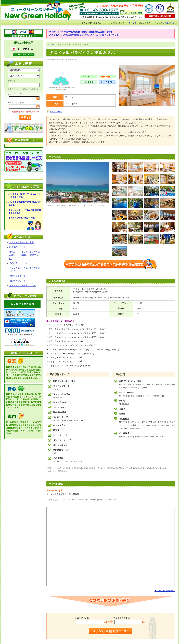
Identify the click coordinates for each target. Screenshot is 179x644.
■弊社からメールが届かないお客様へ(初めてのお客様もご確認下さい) (80, 32)
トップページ (52, 44)
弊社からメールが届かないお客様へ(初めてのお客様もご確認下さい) (24, 255)
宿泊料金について (17, 276)
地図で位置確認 (56, 112)
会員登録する (169, 23)
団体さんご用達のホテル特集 (22, 218)
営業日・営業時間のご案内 (21, 242)
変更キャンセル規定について (22, 285)
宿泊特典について (17, 281)
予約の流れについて (18, 263)
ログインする (131, 23)
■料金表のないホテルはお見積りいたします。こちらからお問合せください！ (84, 35)
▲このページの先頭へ (165, 591)
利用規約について (17, 247)
